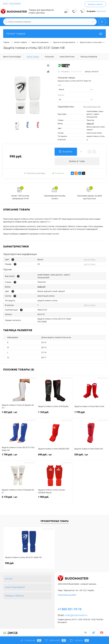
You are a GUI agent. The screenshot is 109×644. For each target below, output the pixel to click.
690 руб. (54, 456)
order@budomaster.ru (76, 615)
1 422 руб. (18, 414)
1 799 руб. (91, 414)
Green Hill (90, 124)
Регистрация (15, 3)
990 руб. (10, 563)
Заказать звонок (95, 4)
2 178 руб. (18, 499)
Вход (5, 3)
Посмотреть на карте (67, 595)
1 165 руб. (54, 414)
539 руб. (91, 456)
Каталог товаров (54, 34)
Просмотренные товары (55, 521)
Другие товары (90, 260)
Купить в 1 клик (77, 161)
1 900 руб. (54, 499)
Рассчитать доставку (35, 173)
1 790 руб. (18, 456)
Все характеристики (92, 107)
